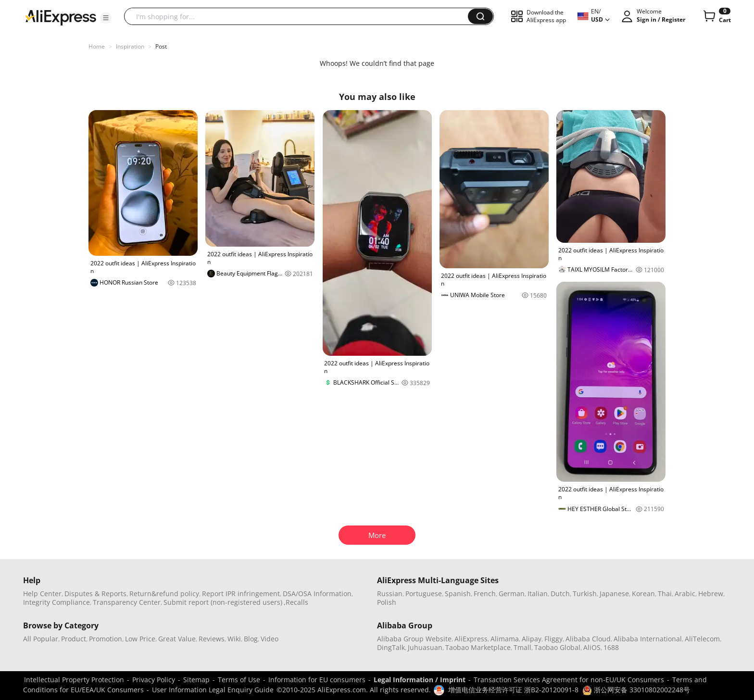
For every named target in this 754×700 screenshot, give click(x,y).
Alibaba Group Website (414, 639)
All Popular (41, 639)
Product (74, 639)
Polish (387, 602)
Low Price (140, 639)
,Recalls (296, 602)
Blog (251, 639)
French (485, 594)
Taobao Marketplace (478, 647)
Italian (538, 594)
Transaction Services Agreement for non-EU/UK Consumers (569, 680)
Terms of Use (239, 680)
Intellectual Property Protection (74, 680)
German (512, 594)
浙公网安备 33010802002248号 (636, 690)
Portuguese (424, 594)
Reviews (212, 639)
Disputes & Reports (95, 594)
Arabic (685, 594)
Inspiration (130, 46)
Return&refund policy (164, 594)
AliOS (592, 647)
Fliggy (553, 639)
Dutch (560, 594)
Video (270, 639)
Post (161, 46)
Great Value (177, 639)
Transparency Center (127, 602)
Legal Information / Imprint (420, 680)
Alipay (532, 639)
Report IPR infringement (241, 594)
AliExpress (471, 639)
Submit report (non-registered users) (223, 602)
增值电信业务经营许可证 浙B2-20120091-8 (513, 690)
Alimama (505, 639)
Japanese (614, 594)
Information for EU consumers (317, 680)
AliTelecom (702, 639)
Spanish (458, 594)
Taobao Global (557, 647)
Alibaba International (648, 639)
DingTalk (391, 647)
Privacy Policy (154, 680)
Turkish (585, 594)
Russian (390, 594)
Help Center (42, 594)
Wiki (234, 639)
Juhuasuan (425, 647)
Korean (643, 594)
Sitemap (196, 680)
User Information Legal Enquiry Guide (213, 690)
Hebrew (711, 594)
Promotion (106, 639)
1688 (611, 647)
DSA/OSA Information (317, 594)
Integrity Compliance (57, 602)
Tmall (522, 647)
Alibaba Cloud (588, 639)
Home (97, 46)
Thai (665, 594)
